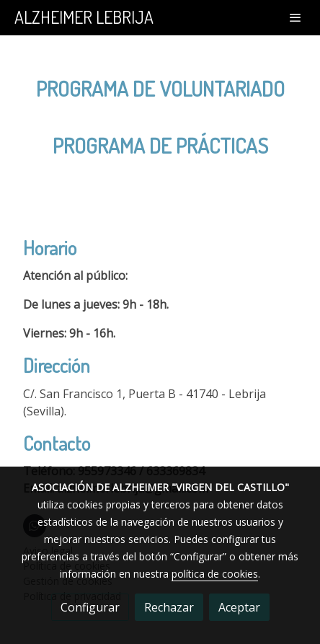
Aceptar (239, 607)
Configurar (90, 607)
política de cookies (215, 574)
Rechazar (169, 607)
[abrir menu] (295, 17)
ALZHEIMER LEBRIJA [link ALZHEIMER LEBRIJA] (84, 18)
